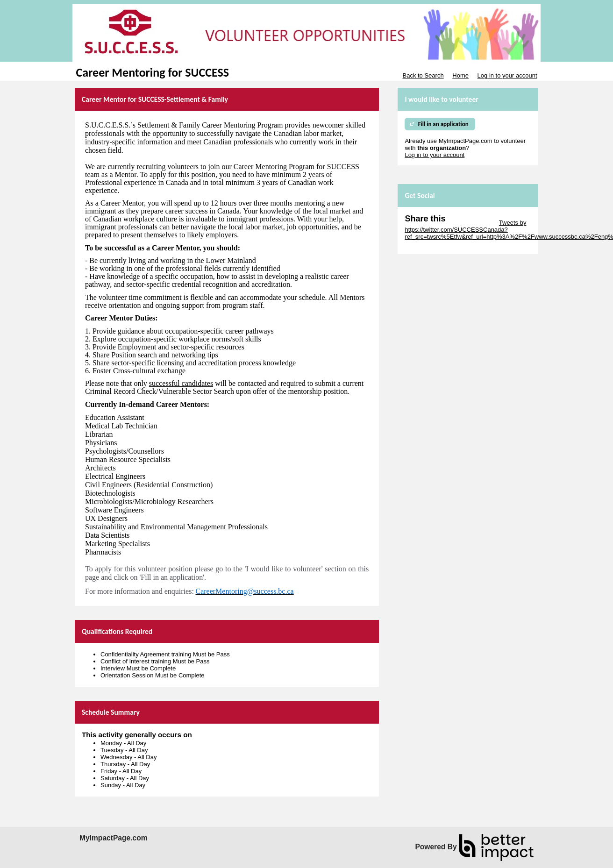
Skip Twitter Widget (471, 223)
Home (460, 75)
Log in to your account (507, 75)
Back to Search (423, 75)
